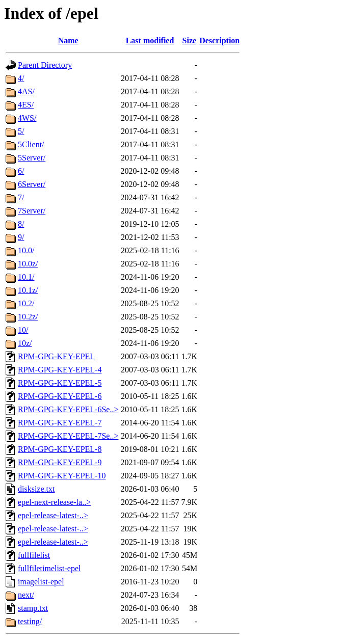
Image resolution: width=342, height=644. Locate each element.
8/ (21, 224)
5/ (21, 131)
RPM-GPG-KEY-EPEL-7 (60, 423)
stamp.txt (33, 608)
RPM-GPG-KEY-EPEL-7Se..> (68, 436)
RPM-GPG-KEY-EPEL (56, 356)
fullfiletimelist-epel (49, 568)
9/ (21, 237)
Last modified (150, 41)
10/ (23, 330)
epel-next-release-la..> (54, 502)
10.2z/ (28, 317)
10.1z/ (28, 290)
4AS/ (26, 91)
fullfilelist (34, 555)
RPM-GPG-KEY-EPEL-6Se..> (68, 409)
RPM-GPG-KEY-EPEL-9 (60, 462)
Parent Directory (45, 65)
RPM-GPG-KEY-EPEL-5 (60, 383)
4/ (21, 78)
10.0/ (26, 250)
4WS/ (27, 118)
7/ (21, 197)
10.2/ (26, 303)
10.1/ (26, 277)
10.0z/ (28, 264)
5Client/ (31, 144)
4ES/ (26, 105)
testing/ (30, 621)
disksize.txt (36, 489)
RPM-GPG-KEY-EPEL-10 (62, 476)
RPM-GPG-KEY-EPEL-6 (60, 396)
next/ (26, 595)
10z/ (25, 343)
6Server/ (32, 184)
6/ (21, 171)
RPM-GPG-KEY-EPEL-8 (60, 449)
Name (68, 41)
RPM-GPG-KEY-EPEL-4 (60, 370)
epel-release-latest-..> (53, 515)
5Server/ (32, 158)
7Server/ (32, 211)
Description (219, 41)
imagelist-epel (41, 582)
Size (190, 41)
